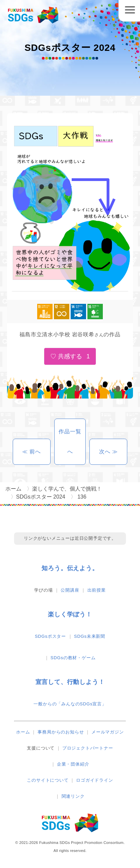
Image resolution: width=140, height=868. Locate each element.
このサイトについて (48, 780)
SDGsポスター (50, 636)
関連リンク (73, 796)
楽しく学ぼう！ (70, 614)
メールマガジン (108, 732)
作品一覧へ (70, 442)
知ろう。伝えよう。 (70, 568)
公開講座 (70, 590)
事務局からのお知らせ (61, 732)
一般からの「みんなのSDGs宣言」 (70, 704)
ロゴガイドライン (94, 780)
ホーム (23, 732)
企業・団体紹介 (73, 764)
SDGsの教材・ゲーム (73, 658)
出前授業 (97, 590)
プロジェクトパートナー (88, 748)
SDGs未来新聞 (90, 636)
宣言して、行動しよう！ (70, 682)
